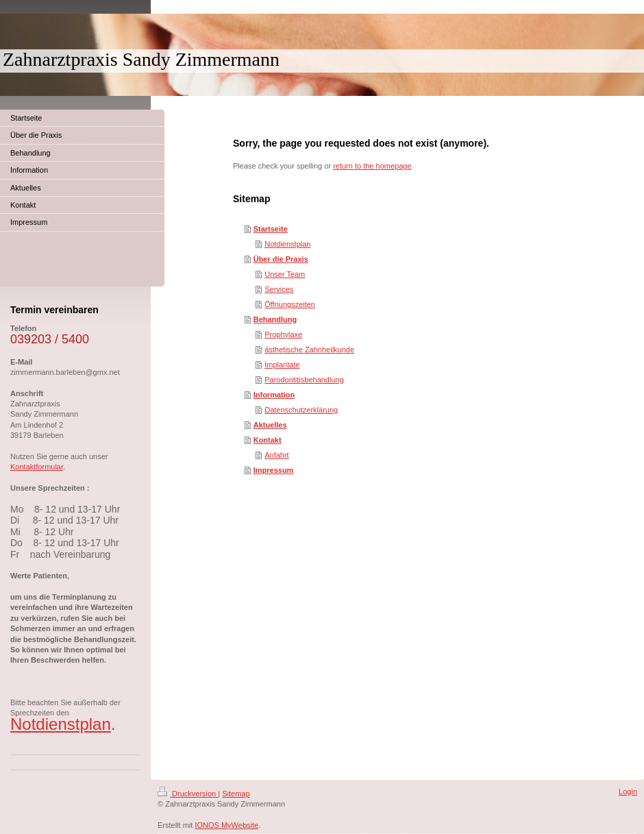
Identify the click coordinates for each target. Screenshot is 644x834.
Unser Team (285, 274)
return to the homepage (372, 166)
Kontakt (268, 440)
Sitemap (236, 794)
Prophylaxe (283, 334)
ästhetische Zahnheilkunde (309, 349)
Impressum (274, 470)
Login (628, 792)
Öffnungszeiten (290, 304)
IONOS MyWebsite (226, 825)
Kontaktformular (37, 467)
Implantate (282, 365)
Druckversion (188, 794)
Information (274, 395)
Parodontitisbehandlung (304, 380)
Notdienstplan (287, 244)
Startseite (271, 229)
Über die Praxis (281, 259)
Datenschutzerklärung (301, 410)
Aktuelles (270, 425)
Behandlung (275, 319)
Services (279, 289)
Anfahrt (276, 455)
